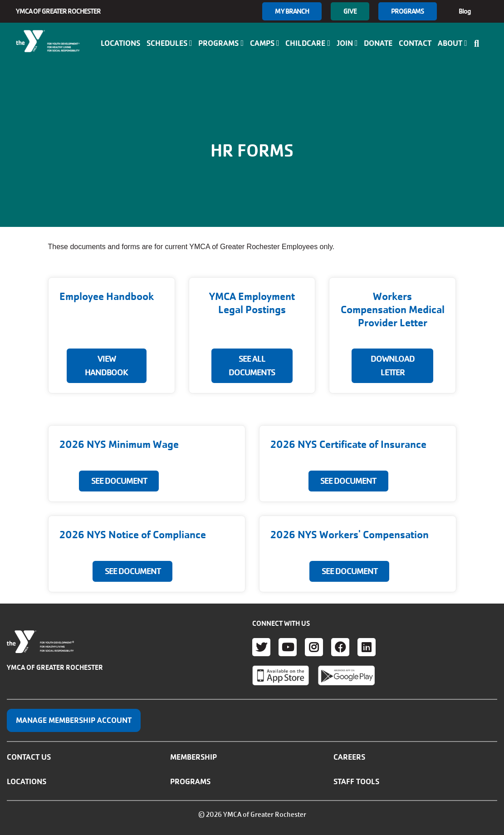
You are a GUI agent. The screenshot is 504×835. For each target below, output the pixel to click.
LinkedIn (367, 647)
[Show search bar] (479, 44)
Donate (378, 43)
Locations (120, 43)
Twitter (261, 647)
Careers (349, 757)
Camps (265, 43)
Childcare (308, 43)
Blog (465, 11)
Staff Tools (356, 781)
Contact (415, 43)
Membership (193, 757)
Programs (408, 11)
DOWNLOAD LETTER (393, 366)
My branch (292, 11)
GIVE (350, 11)
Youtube (288, 647)
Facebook (340, 647)
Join (347, 43)
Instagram (314, 647)
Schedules (169, 43)
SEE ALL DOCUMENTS (252, 366)
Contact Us (29, 757)
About (453, 43)
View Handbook (106, 366)
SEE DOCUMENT (119, 481)
